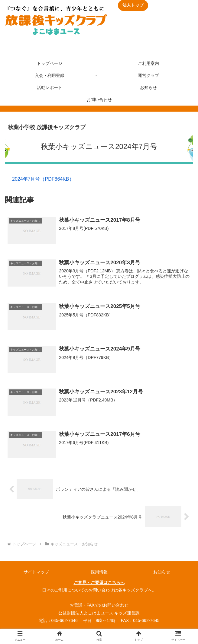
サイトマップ (36, 572)
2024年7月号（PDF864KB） (43, 179)
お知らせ (162, 572)
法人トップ (133, 5)
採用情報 (99, 572)
